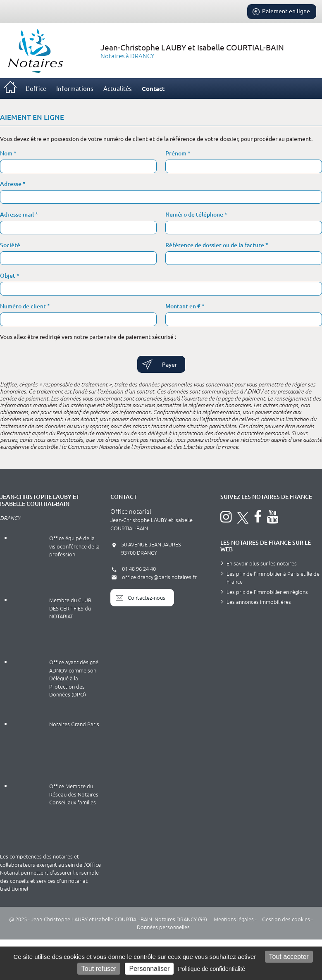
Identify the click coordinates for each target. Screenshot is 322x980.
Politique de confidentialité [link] (211, 969)
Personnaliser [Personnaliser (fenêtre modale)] (149, 969)
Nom (7, 153)
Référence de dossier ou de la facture (215, 245)
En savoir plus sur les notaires (262, 563)
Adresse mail (18, 214)
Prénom (177, 153)
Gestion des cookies (286, 919)
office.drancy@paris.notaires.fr (154, 577)
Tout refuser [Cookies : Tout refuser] (99, 969)
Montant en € (184, 306)
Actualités (118, 88)
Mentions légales (234, 919)
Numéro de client (24, 306)
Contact (153, 88)
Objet (8, 275)
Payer (169, 364)
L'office (36, 88)
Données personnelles (163, 927)
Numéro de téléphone (195, 214)
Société (10, 245)
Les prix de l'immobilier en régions (267, 592)
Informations (75, 88)
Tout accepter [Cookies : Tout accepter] (289, 957)
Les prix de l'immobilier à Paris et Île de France (273, 578)
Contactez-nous (140, 598)
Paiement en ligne (281, 11)
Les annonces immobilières (259, 602)
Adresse (11, 184)
